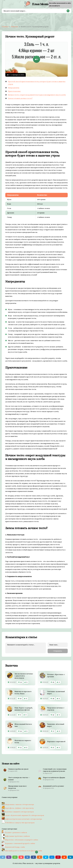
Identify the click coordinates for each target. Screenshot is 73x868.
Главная (5, 27)
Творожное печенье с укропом (56, 709)
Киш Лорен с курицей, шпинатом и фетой (24, 709)
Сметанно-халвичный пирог (56, 693)
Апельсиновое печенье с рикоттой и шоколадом (24, 676)
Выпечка (15, 27)
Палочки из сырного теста (23, 741)
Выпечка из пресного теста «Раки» (23, 693)
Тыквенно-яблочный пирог (56, 725)
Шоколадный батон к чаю (23, 725)
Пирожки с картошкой (56, 741)
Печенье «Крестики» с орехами (56, 675)
